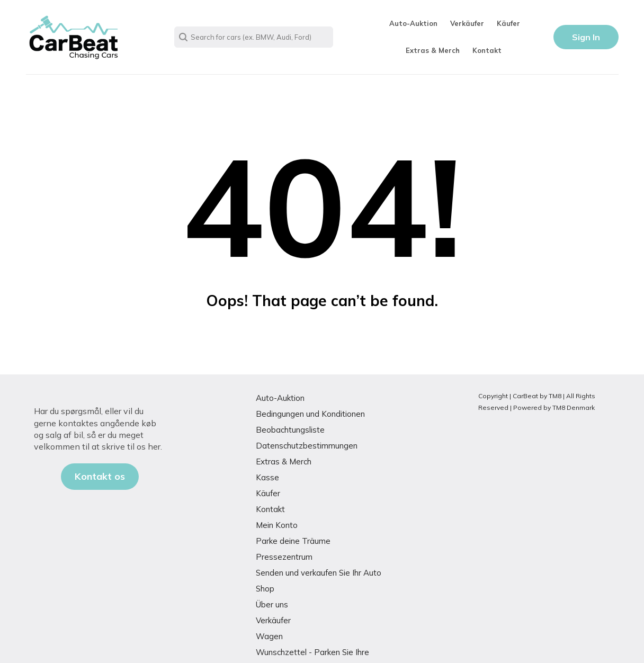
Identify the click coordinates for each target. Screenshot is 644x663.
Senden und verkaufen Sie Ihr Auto (319, 573)
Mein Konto (277, 525)
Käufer (508, 23)
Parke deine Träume (293, 541)
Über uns (272, 604)
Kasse (267, 477)
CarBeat (525, 396)
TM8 (555, 396)
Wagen (269, 636)
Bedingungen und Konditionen (310, 414)
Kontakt (487, 50)
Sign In (586, 37)
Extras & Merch (433, 50)
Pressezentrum (284, 557)
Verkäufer (467, 23)
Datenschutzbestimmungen (307, 446)
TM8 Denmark (574, 407)
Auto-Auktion (413, 23)
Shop (265, 589)
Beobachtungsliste (290, 430)
